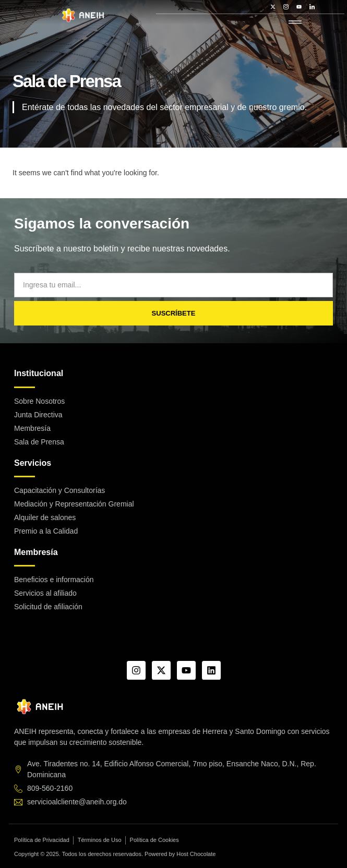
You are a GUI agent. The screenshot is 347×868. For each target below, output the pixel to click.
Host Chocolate (196, 854)
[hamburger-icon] (295, 23)
